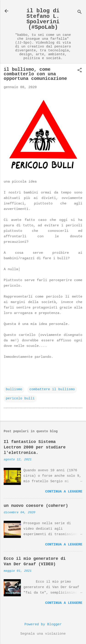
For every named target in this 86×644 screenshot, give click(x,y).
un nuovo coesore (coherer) (36, 506)
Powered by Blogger (43, 624)
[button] (80, 71)
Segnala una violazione (43, 634)
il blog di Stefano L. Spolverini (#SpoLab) (43, 19)
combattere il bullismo (52, 389)
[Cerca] (80, 12)
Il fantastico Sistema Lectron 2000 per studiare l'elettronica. (35, 447)
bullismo (14, 389)
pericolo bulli (20, 399)
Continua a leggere (64, 492)
